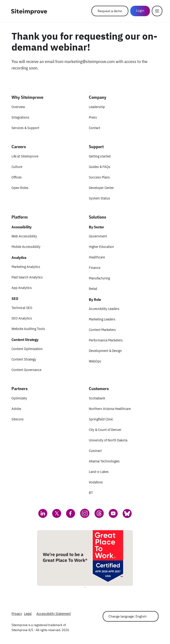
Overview (18, 107)
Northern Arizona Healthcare (110, 409)
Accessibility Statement (54, 614)
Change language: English (127, 616)
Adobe (16, 409)
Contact (95, 128)
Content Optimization (27, 349)
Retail (93, 289)
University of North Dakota (108, 440)
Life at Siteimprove (25, 156)
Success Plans (99, 177)
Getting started (100, 156)
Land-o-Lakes (99, 472)
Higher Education (101, 247)
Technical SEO (22, 308)
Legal (28, 614)
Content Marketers (102, 330)
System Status (99, 198)
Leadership (97, 107)
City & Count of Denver (105, 430)
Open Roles (20, 188)
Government (98, 236)
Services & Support (25, 128)
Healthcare (97, 257)
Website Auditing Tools (28, 329)
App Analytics (22, 288)
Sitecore (17, 419)
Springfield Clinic (101, 419)
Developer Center (101, 188)
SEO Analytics (22, 318)
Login (140, 10)
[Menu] (157, 11)
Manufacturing (99, 278)
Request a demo (110, 11)
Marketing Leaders (102, 319)
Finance (95, 268)
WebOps (95, 361)
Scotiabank (97, 398)
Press (93, 117)
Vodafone (96, 482)
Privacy (17, 614)
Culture (17, 167)
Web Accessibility (24, 236)
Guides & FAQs (100, 167)
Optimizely (19, 398)
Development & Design (105, 351)
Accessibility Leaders (104, 309)
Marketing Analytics (26, 267)
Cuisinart (95, 451)
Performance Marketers (106, 340)
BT (91, 493)
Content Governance (26, 370)
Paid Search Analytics (27, 277)
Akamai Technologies (104, 461)
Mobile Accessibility (26, 247)
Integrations (20, 117)
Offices (17, 177)
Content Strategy (24, 359)
